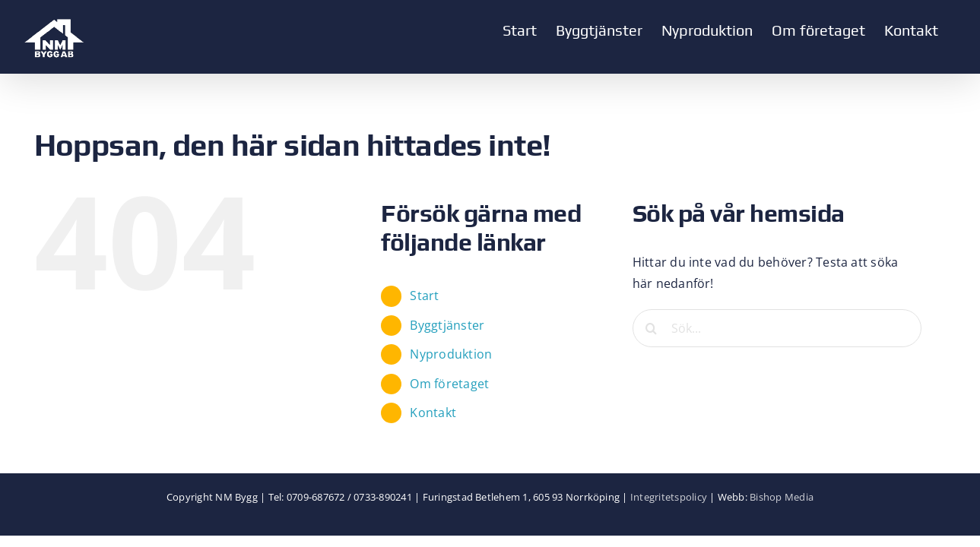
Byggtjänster (447, 325)
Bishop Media (782, 497)
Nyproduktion (451, 354)
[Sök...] (777, 328)
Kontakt (433, 413)
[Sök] (652, 328)
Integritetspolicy (669, 497)
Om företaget (449, 384)
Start (424, 296)
